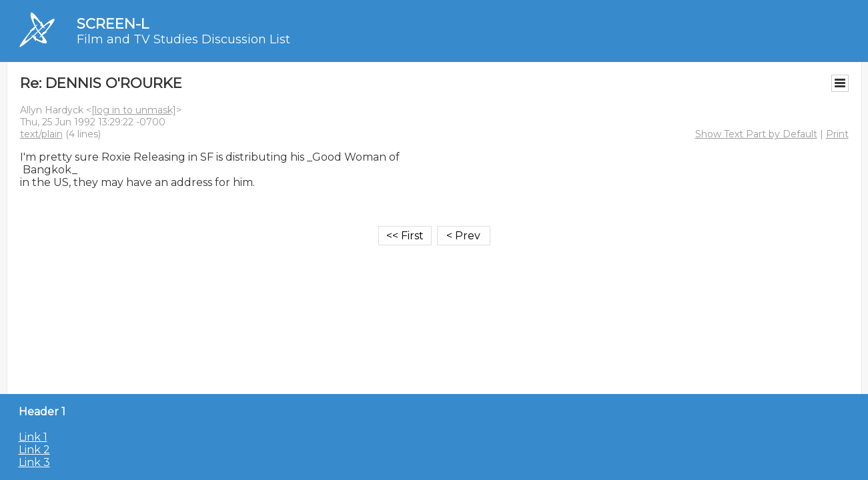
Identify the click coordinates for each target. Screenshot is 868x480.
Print (837, 134)
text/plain (41, 134)
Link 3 (34, 462)
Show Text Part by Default (756, 134)
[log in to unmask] (134, 110)
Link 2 (34, 450)
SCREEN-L (113, 24)
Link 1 (33, 437)
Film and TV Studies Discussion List (183, 39)
